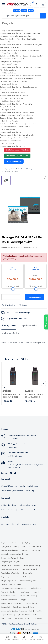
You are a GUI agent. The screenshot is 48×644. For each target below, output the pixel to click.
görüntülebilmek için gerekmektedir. (23, 257)
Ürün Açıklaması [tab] (9, 326)
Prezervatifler (28, 104)
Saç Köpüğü (32, 39)
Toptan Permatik (34, 50)
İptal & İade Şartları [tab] (11, 333)
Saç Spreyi (4, 36)
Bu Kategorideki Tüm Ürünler (10, 33)
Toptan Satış (30, 491)
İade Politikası (34, 510)
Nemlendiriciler (6, 81)
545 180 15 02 (13, 439)
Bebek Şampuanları (30, 87)
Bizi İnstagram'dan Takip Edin (17, 150)
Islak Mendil (31, 118)
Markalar (22, 486)
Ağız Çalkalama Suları (8, 70)
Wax (18, 39)
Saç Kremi (27, 33)
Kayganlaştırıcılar (6, 107)
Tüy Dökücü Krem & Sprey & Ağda (13, 50)
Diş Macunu (27, 67)
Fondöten (24, 81)
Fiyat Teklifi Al (9, 305)
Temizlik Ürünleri (24, 127)
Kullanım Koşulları (8, 510)
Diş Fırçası (38, 67)
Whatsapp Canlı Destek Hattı (17, 156)
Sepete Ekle (35, 297)
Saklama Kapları (6, 118)
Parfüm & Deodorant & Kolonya (22, 169)
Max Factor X (26, 524)
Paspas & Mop (28, 112)
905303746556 (13, 447)
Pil (24, 146)
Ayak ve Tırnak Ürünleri (8, 59)
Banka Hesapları (33, 486)
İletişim (14, 505)
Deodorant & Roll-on (7, 98)
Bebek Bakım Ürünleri (8, 90)
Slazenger (12, 247)
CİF (18, 524)
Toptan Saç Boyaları (7, 39)
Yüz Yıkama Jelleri (6, 78)
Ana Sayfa (5, 169)
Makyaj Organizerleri (8, 115)
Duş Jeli (21, 59)
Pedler (17, 107)
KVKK (34, 505)
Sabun (25, 56)
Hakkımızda (6, 505)
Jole (24, 39)
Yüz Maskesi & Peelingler (24, 78)
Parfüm (26, 95)
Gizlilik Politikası (24, 505)
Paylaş (23, 305)
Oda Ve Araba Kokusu (8, 127)
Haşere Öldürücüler (30, 124)
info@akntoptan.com (15, 456)
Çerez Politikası (21, 510)
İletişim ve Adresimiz (14, 161)
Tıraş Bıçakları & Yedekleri (9, 47)
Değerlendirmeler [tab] (29, 326)
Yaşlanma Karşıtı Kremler (32, 76)
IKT (3, 524)
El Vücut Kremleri (36, 56)
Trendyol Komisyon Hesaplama (12, 491)
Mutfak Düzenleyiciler (25, 115)
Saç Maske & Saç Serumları (20, 36)
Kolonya (20, 98)
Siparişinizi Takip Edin (9, 486)
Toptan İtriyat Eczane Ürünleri (10, 141)
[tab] (6, 180)
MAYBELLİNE (10, 524)
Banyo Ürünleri (19, 118)
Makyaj (16, 81)
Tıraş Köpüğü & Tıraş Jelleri (33, 45)
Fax (34, 524)
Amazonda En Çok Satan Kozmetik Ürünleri (16, 138)
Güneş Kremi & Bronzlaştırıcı (10, 62)
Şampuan (36, 33)
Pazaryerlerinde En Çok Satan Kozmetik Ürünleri (17, 135)
